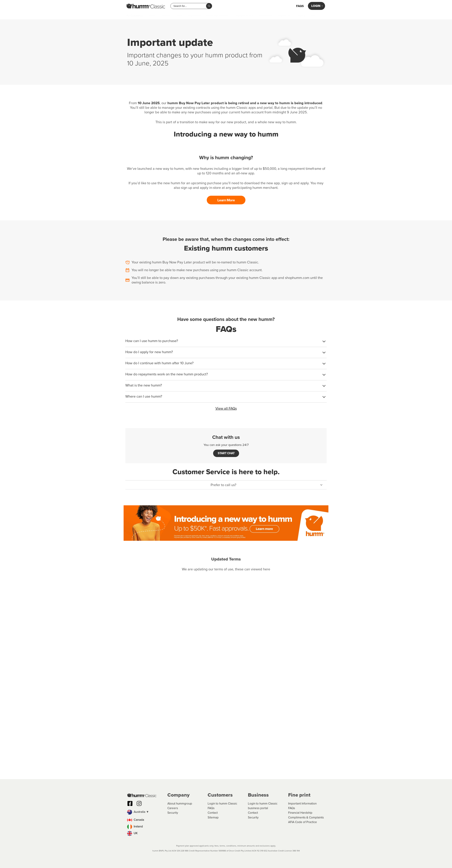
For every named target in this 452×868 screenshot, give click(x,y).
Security (173, 813)
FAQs (300, 6)
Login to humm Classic (222, 804)
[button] (226, 485)
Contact (213, 813)
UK (132, 833)
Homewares (266, 16)
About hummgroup (180, 804)
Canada (136, 820)
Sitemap (213, 817)
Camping (301, 16)
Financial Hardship (300, 813)
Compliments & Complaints (306, 817)
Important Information (302, 804)
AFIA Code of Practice (303, 822)
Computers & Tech (244, 16)
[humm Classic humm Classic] (146, 6)
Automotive (195, 16)
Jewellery (166, 16)
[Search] (209, 6)
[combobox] (190, 6)
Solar (180, 16)
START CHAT (226, 453)
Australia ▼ (138, 812)
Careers (173, 808)
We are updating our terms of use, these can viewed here (226, 569)
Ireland (135, 826)
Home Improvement (217, 16)
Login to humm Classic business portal (263, 806)
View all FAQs (226, 408)
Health (152, 16)
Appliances (284, 16)
